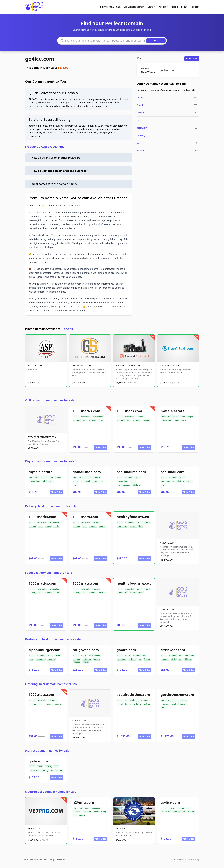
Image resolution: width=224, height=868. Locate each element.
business (77, 812)
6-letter (147, 659)
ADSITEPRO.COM (36, 366)
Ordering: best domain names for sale (51, 684)
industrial (87, 812)
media (133, 481)
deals (120, 704)
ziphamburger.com (44, 650)
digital (191, 417)
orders (92, 420)
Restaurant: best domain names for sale (53, 639)
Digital (140, 105)
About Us (163, 7)
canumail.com (173, 472)
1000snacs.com (129, 411)
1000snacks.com (86, 411)
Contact (151, 7)
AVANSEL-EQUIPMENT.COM (129, 366)
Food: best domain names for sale (49, 573)
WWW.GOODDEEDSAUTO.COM (42, 437)
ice (140, 659)
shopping (99, 481)
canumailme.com (131, 472)
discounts (140, 417)
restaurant (40, 659)
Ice (138, 143)
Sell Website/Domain (134, 7)
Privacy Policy (179, 860)
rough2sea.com (86, 650)
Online (140, 97)
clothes (147, 704)
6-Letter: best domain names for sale (51, 792)
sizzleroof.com (173, 650)
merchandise (98, 417)
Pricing (174, 7)
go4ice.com (40, 59)
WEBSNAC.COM (167, 543)
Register (195, 7)
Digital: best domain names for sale (50, 461)
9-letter (86, 663)
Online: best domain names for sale (50, 400)
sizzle (174, 659)
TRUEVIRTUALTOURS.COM (172, 366)
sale (176, 420)
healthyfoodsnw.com (134, 517)
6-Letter (140, 150)
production (97, 808)
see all (68, 329)
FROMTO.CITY (122, 828)
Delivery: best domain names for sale (51, 506)
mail (75, 485)
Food (139, 120)
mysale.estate (173, 411)
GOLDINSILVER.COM (81, 366)
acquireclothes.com (133, 695)
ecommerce (122, 526)
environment (95, 655)
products (96, 477)
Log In (184, 7)
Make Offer (192, 58)
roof (180, 659)
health (148, 522)
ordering (137, 420)
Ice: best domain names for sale (47, 751)
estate (183, 420)
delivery (77, 420)
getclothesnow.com (177, 695)
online (76, 417)
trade (183, 417)
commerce (166, 417)
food (85, 420)
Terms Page (194, 860)
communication (124, 485)
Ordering (141, 135)
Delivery (140, 113)
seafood (77, 663)
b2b (75, 815)
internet (129, 477)
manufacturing (100, 812)
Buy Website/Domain (110, 7)
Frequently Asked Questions (45, 147)
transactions (166, 420)
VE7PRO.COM (34, 829)
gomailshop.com (87, 472)
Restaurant (142, 128)
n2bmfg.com (83, 802)
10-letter (188, 659)
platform (137, 485)
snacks (100, 420)
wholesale (86, 417)
